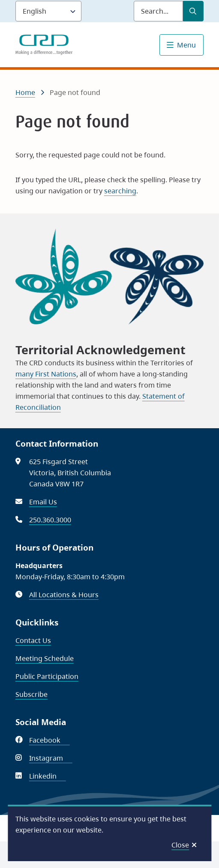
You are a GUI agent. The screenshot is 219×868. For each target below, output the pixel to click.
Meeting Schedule (45, 658)
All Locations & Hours (64, 595)
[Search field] (158, 11)
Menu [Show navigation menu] (186, 45)
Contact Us (33, 640)
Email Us (43, 502)
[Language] (48, 11)
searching (120, 191)
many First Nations (46, 374)
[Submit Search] (193, 11)
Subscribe (31, 694)
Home (25, 92)
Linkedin (48, 776)
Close (180, 845)
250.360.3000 (50, 520)
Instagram (51, 758)
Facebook (49, 740)
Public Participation (47, 676)
